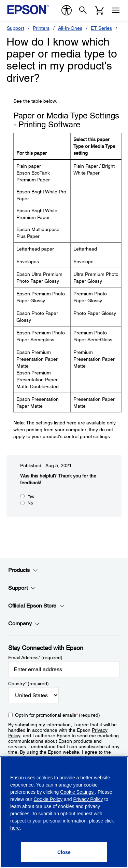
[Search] (83, 10)
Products (23, 570)
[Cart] (99, 10)
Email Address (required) (35, 658)
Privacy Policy (88, 799)
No (30, 503)
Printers (41, 28)
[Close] (64, 852)
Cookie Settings (77, 792)
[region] (64, 812)
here (15, 828)
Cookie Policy (48, 799)
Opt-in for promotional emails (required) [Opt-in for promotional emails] (58, 715)
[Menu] (116, 10)
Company (24, 624)
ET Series (101, 28)
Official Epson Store (36, 606)
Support (16, 28)
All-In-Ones (70, 28)
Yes (31, 496)
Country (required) (29, 684)
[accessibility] (67, 10)
